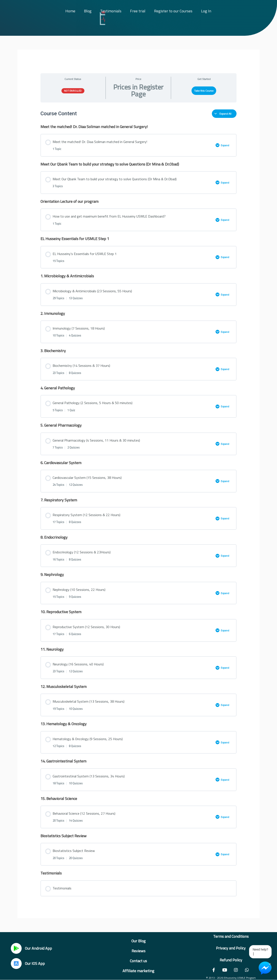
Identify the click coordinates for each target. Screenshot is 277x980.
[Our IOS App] (16, 964)
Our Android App (38, 948)
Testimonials (111, 11)
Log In (206, 11)
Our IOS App (35, 963)
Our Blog (138, 941)
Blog (88, 11)
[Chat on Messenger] (265, 968)
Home (70, 11)
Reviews (138, 951)
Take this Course (204, 91)
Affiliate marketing (138, 971)
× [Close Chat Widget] (270, 964)
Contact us (138, 961)
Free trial (138, 11)
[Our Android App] (16, 948)
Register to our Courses (173, 11)
